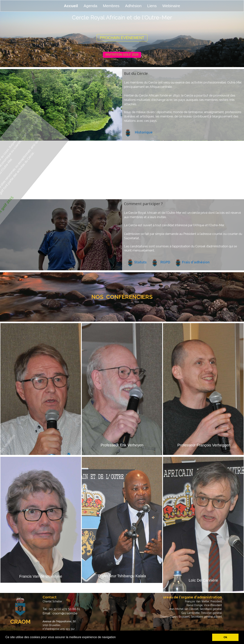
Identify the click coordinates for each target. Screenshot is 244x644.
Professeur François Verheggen (204, 445)
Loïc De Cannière (203, 580)
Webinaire (171, 6)
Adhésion (133, 6)
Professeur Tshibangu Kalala (122, 576)
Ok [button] (225, 637)
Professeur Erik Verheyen (122, 445)
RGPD (165, 262)
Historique (144, 132)
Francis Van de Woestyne (41, 576)
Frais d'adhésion (196, 262)
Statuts (140, 262)
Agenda (90, 6)
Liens (152, 6)
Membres (111, 6)
